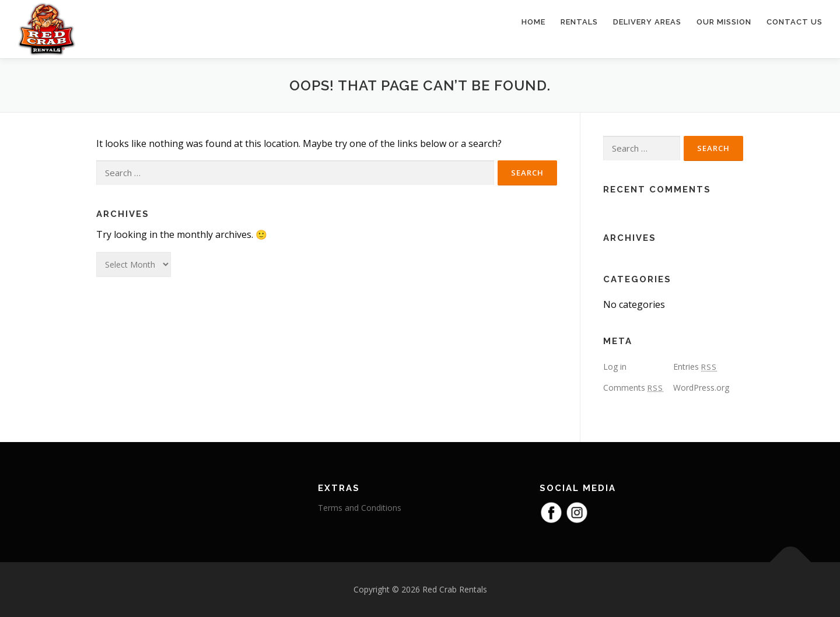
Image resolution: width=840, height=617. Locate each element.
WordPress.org (701, 388)
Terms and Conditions (360, 508)
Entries (695, 367)
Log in (615, 367)
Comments (633, 388)
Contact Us (794, 22)
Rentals (579, 22)
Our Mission (724, 22)
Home (533, 22)
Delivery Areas (647, 22)
